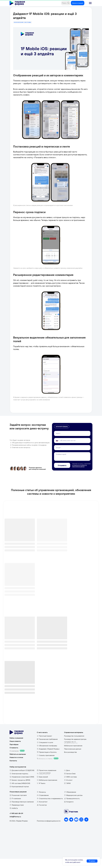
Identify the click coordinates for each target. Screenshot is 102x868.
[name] (72, 443)
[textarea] (72, 466)
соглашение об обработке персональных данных (79, 475)
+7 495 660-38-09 (16, 823)
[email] (72, 457)
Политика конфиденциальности (49, 830)
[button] (90, 3)
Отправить (62, 475)
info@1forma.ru (15, 826)
